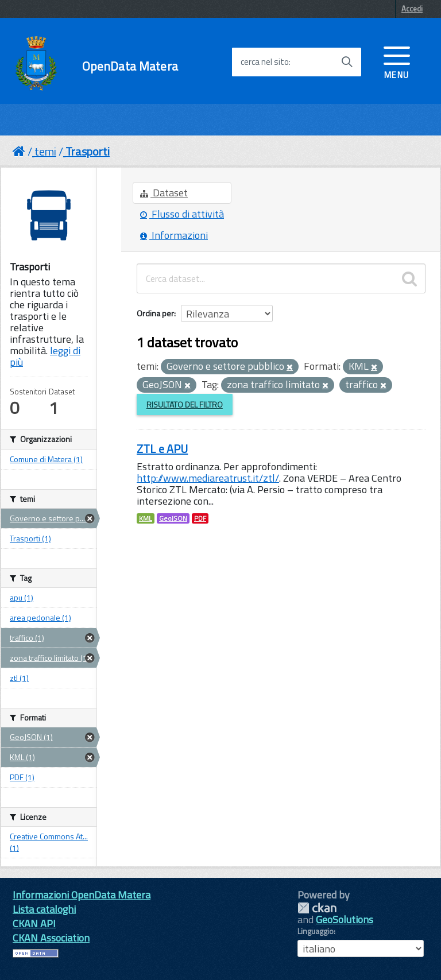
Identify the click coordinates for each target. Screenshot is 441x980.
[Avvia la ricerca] (347, 62)
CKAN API (34, 923)
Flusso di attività (182, 214)
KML (146, 518)
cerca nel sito (265, 62)
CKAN (317, 908)
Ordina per (155, 313)
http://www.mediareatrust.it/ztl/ (208, 478)
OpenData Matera (130, 66)
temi (45, 151)
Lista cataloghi (44, 909)
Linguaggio (316, 931)
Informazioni (174, 235)
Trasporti (88, 151)
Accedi (412, 9)
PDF (200, 518)
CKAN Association (51, 938)
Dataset (164, 193)
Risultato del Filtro (185, 404)
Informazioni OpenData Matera (82, 895)
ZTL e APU (162, 449)
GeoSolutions (345, 919)
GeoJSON (173, 518)
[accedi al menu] (397, 61)
